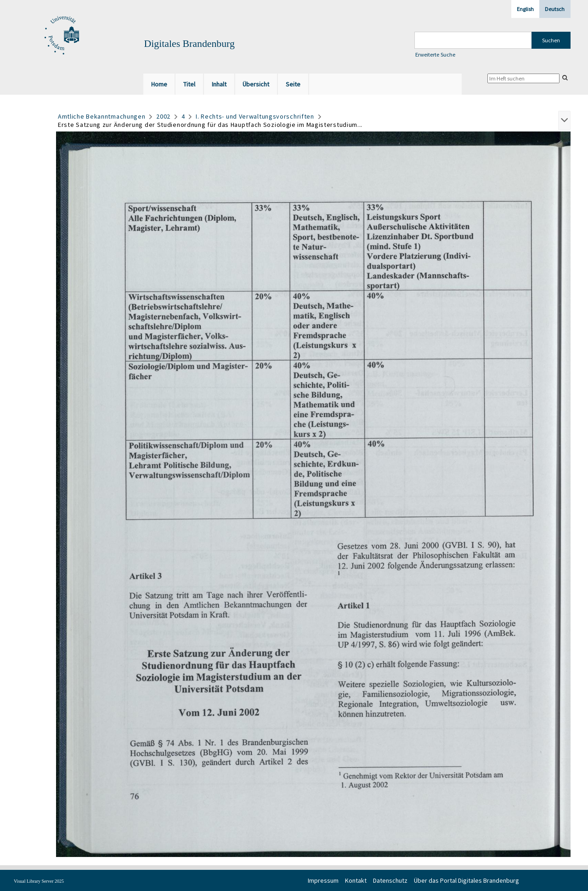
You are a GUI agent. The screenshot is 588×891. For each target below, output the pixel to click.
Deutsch (555, 9)
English (525, 9)
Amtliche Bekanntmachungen (102, 116)
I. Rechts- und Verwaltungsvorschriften (255, 116)
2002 (163, 116)
